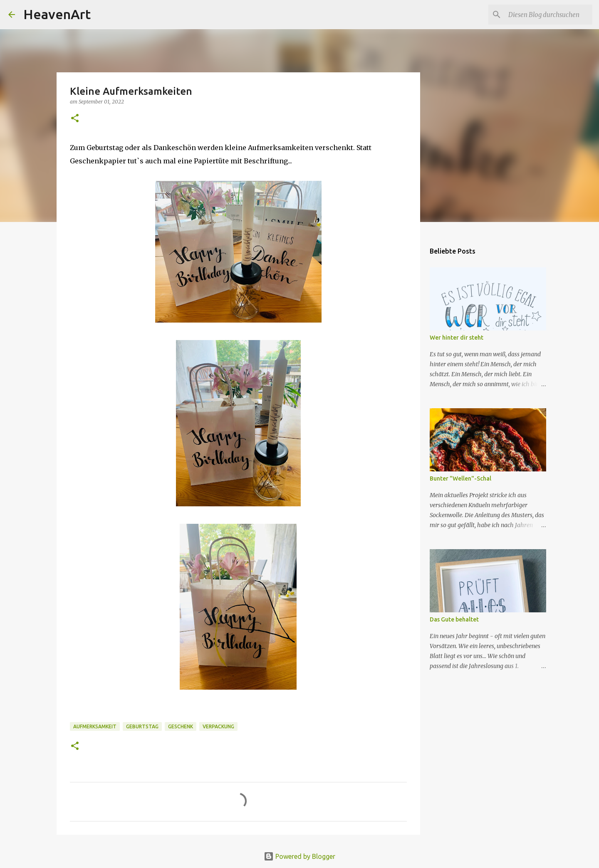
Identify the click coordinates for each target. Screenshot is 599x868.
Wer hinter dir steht (457, 338)
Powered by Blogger (299, 856)
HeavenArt (57, 14)
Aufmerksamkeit (95, 726)
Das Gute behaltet (454, 619)
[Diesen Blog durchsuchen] (549, 15)
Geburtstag (142, 726)
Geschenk (181, 726)
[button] (75, 119)
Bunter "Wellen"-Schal (460, 478)
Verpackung (218, 726)
